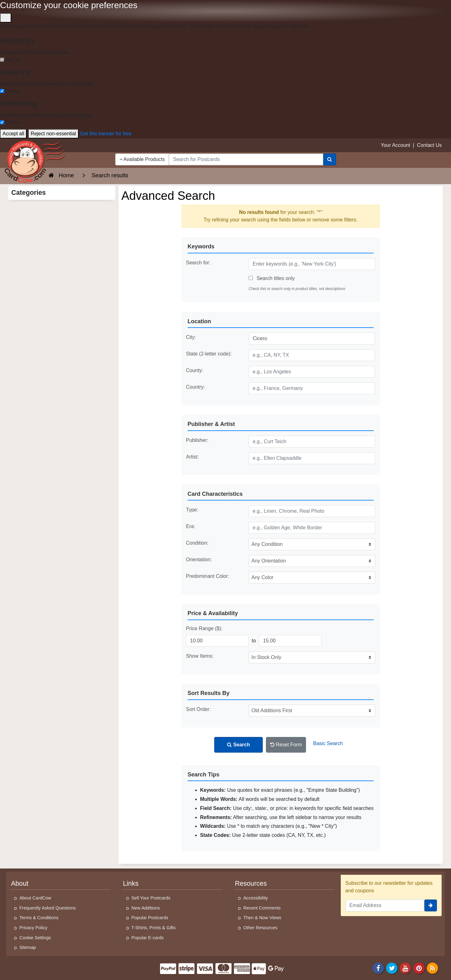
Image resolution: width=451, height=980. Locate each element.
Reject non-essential (53, 134)
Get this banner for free (106, 134)
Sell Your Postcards (151, 898)
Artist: (192, 457)
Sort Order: (198, 709)
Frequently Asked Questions (48, 908)
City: (191, 337)
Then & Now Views (262, 918)
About (20, 884)
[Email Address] (385, 905)
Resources (251, 884)
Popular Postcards (150, 918)
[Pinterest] (419, 968)
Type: (192, 510)
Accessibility (256, 898)
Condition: (197, 543)
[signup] (431, 905)
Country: (195, 387)
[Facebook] (378, 968)
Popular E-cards (148, 938)
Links (131, 884)
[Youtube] (406, 968)
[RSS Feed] (433, 968)
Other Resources (260, 928)
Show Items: (200, 656)
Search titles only (272, 278)
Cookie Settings (35, 938)
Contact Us (429, 145)
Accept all (13, 134)
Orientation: (199, 560)
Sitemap (28, 947)
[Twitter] (392, 968)
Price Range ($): (204, 628)
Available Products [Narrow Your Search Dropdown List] (142, 159)
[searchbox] (246, 159)
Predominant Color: (208, 576)
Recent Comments (262, 908)
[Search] (330, 159)
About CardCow (35, 898)
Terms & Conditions (39, 918)
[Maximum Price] (290, 641)
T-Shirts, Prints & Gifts (154, 928)
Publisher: (197, 440)
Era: (191, 526)
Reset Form (286, 745)
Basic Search (328, 743)
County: (195, 370)
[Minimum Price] (217, 641)
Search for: (198, 263)
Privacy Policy (34, 928)
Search (238, 745)
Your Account (396, 145)
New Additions (146, 908)
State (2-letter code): (209, 354)
